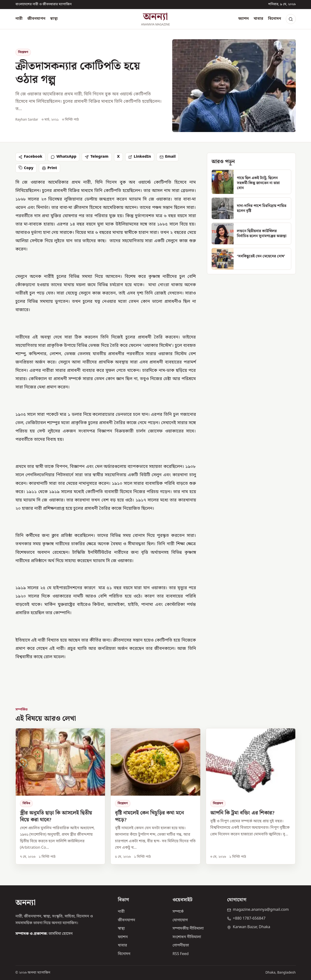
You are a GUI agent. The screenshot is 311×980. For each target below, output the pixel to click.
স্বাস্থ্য (54, 19)
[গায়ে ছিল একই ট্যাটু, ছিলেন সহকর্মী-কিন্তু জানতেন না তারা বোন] (251, 182)
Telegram (97, 157)
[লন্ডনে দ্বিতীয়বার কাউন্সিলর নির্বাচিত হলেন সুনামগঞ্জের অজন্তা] (251, 234)
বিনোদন (275, 19)
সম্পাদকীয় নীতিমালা (188, 929)
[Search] (291, 19)
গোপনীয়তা (181, 946)
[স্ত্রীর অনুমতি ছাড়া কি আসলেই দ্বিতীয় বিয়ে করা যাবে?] (60, 796)
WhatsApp (64, 157)
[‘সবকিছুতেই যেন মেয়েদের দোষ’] (251, 259)
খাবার (258, 19)
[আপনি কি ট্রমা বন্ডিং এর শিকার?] (251, 796)
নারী (19, 19)
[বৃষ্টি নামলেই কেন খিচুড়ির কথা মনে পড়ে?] (155, 796)
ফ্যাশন (244, 19)
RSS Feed (181, 954)
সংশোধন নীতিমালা (187, 937)
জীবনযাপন (36, 19)
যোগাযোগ (180, 920)
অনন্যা (26, 903)
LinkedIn (140, 157)
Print (50, 168)
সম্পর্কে (178, 912)
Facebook (31, 157)
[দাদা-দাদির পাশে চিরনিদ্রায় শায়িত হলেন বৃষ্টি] (251, 208)
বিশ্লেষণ (23, 52)
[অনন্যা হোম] (155, 19)
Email (168, 157)
